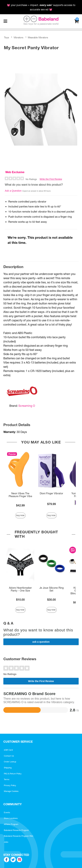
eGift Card (8, 750)
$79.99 (52, 504)
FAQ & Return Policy (13, 774)
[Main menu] (5, 21)
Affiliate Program (11, 824)
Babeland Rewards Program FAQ (19, 836)
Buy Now (20, 515)
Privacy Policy (10, 785)
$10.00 (20, 600)
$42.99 (20, 505)
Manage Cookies (11, 791)
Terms (7, 779)
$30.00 (52, 600)
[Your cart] (76, 21)
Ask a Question (13, 191)
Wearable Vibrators (38, 37)
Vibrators (18, 37)
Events (7, 812)
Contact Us (9, 756)
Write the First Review (51, 179)
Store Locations (11, 818)
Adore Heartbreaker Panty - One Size (20, 589)
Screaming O (27, 406)
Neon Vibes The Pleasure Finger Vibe (20, 495)
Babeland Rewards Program (16, 830)
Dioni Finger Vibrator (51, 493)
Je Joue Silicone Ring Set (52, 589)
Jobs (6, 842)
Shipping (8, 768)
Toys (7, 37)
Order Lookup (10, 762)
